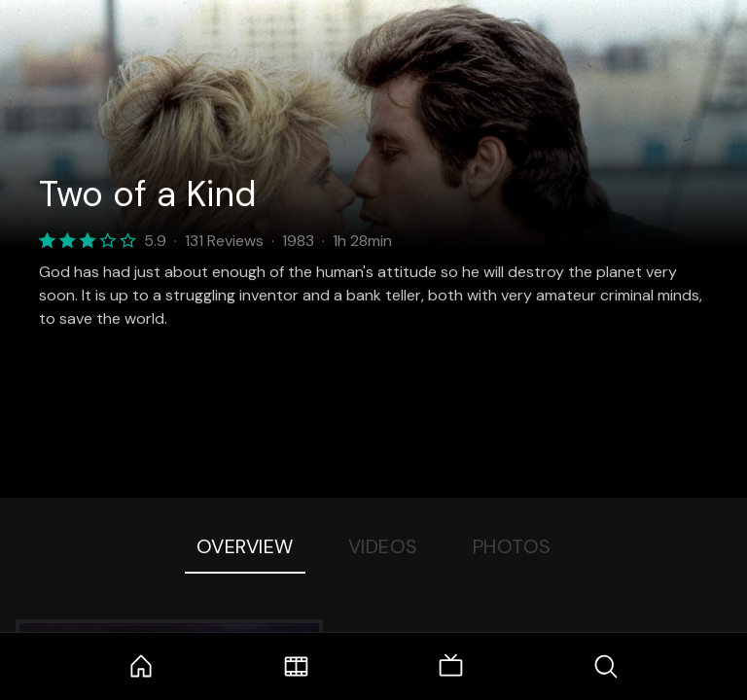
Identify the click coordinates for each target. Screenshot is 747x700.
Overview (245, 546)
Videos (383, 546)
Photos (512, 546)
